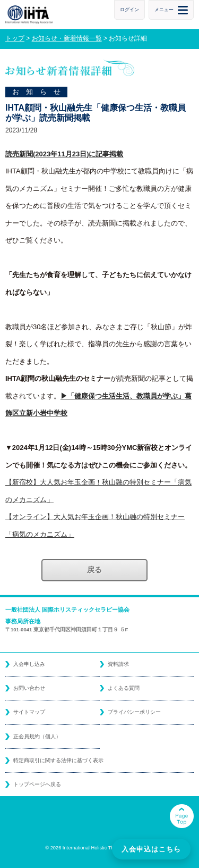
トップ (15, 38)
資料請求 (118, 664)
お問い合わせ (29, 688)
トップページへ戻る (37, 784)
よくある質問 (124, 688)
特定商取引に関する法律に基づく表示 (58, 760)
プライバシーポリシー (134, 712)
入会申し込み (29, 664)
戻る (94, 570)
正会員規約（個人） (37, 736)
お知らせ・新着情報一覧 (67, 38)
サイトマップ (29, 712)
